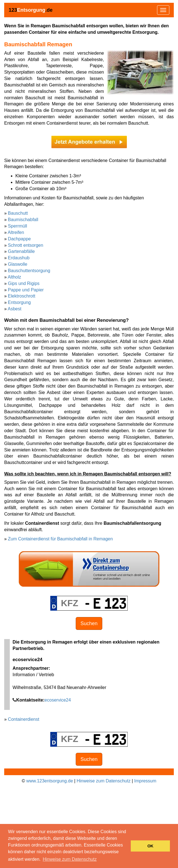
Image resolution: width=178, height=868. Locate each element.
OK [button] (150, 846)
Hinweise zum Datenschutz (104, 781)
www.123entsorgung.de (50, 781)
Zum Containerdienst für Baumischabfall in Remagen (60, 539)
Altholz (14, 277)
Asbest (14, 309)
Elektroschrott (22, 296)
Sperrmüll (17, 226)
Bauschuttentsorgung (29, 271)
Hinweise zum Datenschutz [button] (70, 859)
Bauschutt (18, 213)
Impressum (145, 781)
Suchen (89, 623)
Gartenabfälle (21, 251)
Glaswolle (17, 264)
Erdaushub (19, 258)
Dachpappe (19, 239)
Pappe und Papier (26, 290)
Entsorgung (19, 302)
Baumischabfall (23, 220)
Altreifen (16, 232)
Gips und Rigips (24, 283)
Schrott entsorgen (25, 245)
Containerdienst (23, 719)
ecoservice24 (58, 700)
